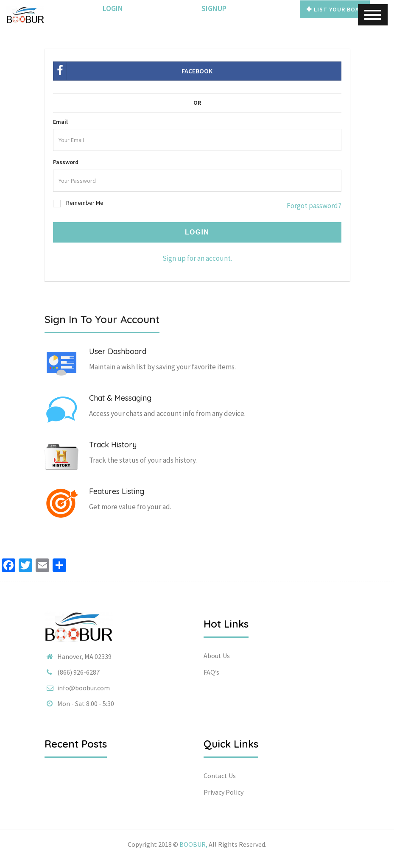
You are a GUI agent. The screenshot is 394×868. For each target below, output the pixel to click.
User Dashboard (118, 351)
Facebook (133, 71)
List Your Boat (335, 9)
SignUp (214, 8)
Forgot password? (314, 206)
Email (60, 122)
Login (113, 8)
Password (66, 162)
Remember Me (85, 203)
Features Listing (117, 491)
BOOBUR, (193, 844)
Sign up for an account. (197, 258)
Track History (113, 445)
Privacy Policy (224, 792)
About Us (217, 656)
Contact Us (220, 776)
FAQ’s (211, 672)
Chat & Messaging (120, 398)
